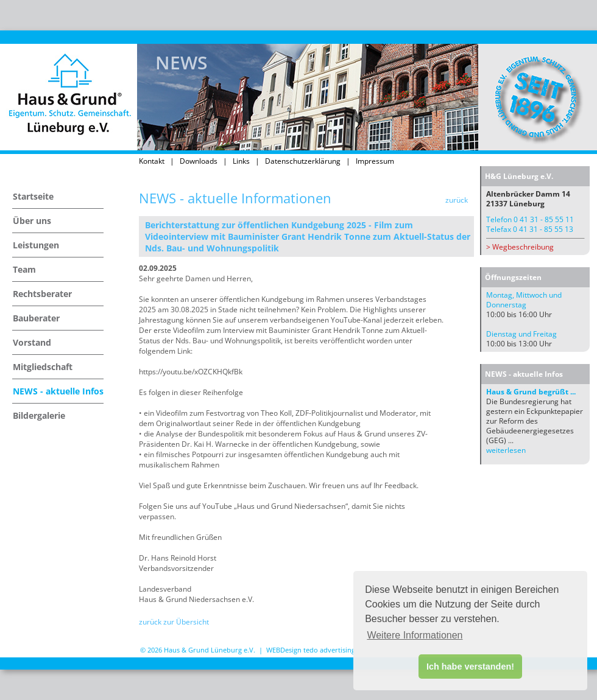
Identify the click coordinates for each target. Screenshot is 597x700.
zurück (457, 200)
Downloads (199, 161)
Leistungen (36, 245)
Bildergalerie (39, 415)
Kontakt (152, 161)
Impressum (375, 161)
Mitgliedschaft (43, 367)
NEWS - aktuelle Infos (58, 391)
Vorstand (32, 342)
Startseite (33, 196)
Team (24, 269)
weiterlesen (506, 450)
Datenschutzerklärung (303, 161)
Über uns (32, 221)
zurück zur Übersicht (174, 622)
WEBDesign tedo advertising (311, 650)
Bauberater (36, 318)
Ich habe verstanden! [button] (470, 667)
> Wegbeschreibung (520, 247)
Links (241, 161)
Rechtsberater (42, 294)
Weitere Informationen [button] (415, 635)
